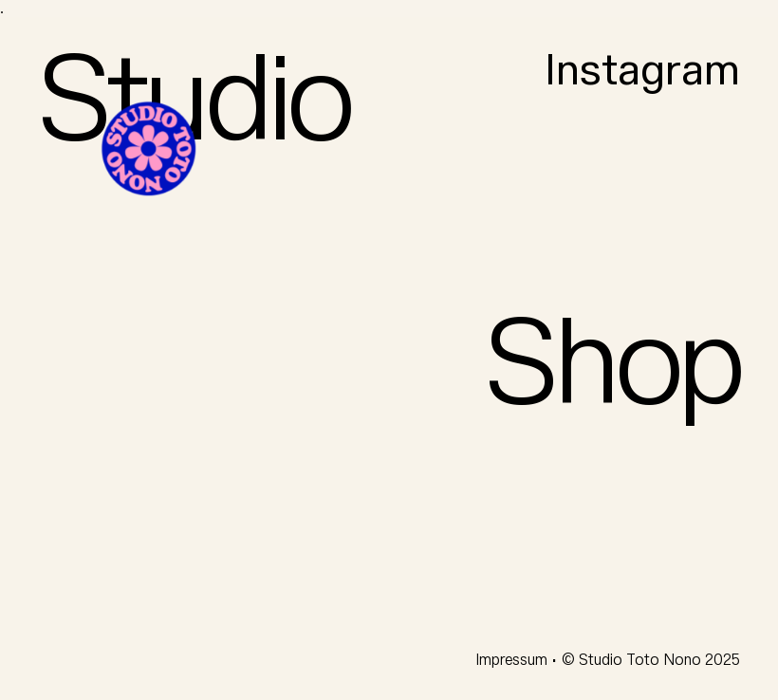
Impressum (513, 660)
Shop (612, 366)
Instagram (642, 72)
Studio (194, 102)
